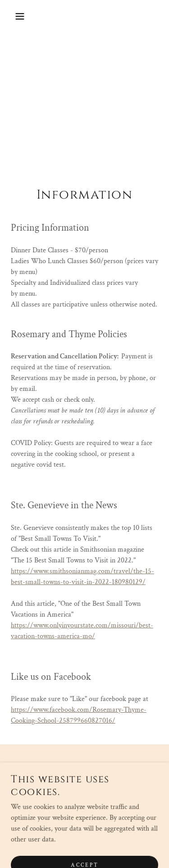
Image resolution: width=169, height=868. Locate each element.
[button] (13, 16)
